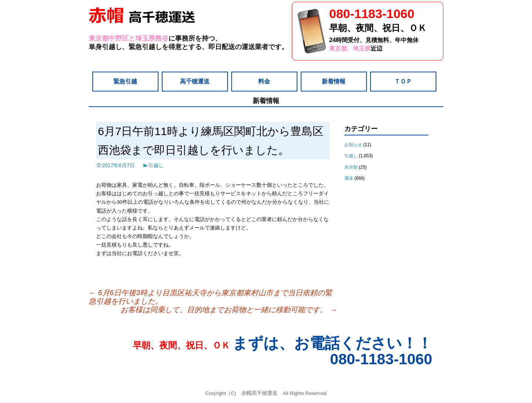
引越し (156, 165)
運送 (349, 178)
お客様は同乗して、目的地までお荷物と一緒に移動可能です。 (229, 310)
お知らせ (353, 145)
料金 (264, 81)
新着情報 (334, 81)
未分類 (351, 167)
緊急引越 (125, 81)
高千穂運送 (195, 81)
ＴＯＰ (403, 81)
